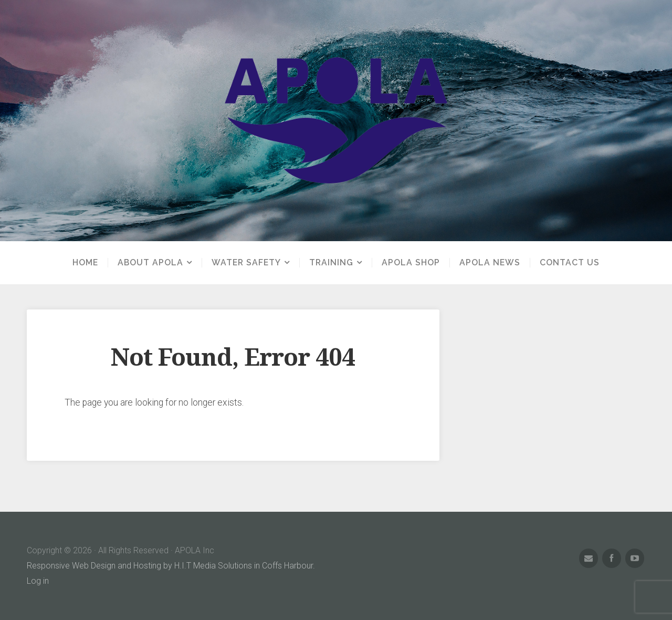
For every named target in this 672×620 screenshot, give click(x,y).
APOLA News (490, 263)
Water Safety (246, 263)
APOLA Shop (411, 263)
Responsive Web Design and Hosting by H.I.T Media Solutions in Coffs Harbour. (171, 566)
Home (85, 263)
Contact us (570, 263)
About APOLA (150, 263)
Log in (38, 581)
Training (331, 263)
